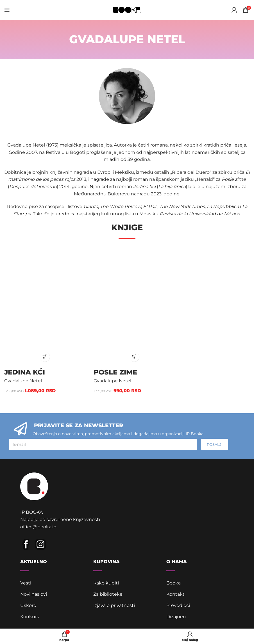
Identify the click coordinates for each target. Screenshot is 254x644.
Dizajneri (176, 617)
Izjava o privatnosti (114, 605)
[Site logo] (127, 9)
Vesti (26, 583)
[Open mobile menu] (7, 10)
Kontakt (175, 594)
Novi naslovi (34, 594)
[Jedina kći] (45, 307)
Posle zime (115, 372)
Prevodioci (178, 605)
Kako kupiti (106, 583)
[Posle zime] (134, 307)
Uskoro (28, 605)
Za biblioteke (108, 594)
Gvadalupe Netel (23, 381)
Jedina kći (25, 372)
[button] (45, 357)
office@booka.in (38, 527)
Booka (174, 583)
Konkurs (30, 617)
